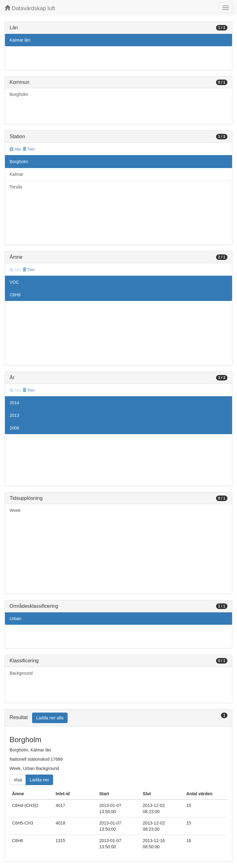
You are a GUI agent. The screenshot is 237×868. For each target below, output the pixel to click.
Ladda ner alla (50, 718)
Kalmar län (20, 40)
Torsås (16, 187)
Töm (29, 149)
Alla (15, 149)
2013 (14, 415)
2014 (14, 403)
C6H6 (15, 295)
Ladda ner (39, 780)
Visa (18, 780)
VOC (14, 282)
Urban (15, 619)
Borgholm (19, 94)
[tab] (118, 718)
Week (15, 510)
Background (21, 673)
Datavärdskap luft (30, 8)
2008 (14, 428)
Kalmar (16, 174)
